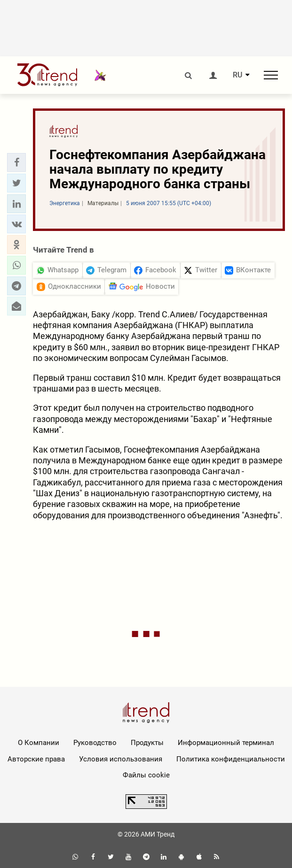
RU (237, 75)
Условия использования (121, 759)
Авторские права (36, 759)
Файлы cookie (146, 775)
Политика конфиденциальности (231, 759)
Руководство (95, 743)
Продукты (147, 743)
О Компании (39, 743)
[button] (16, 162)
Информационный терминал (226, 743)
